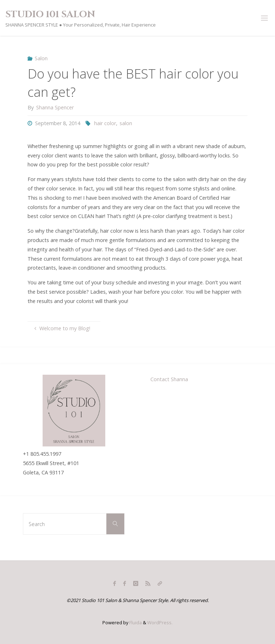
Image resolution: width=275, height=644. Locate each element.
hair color (105, 123)
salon (126, 123)
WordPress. (160, 622)
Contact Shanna (169, 379)
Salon (41, 58)
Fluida (135, 622)
